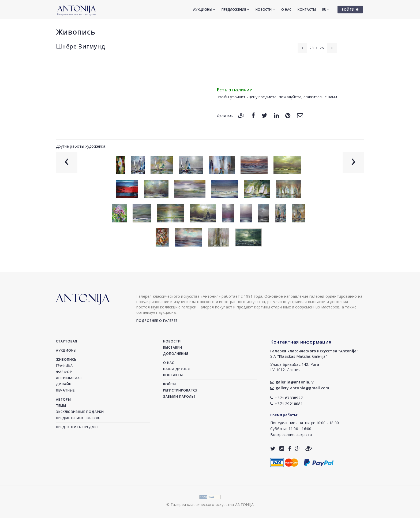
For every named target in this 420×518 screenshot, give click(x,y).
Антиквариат (69, 378)
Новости (265, 10)
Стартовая (67, 341)
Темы (61, 406)
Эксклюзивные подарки (80, 412)
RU (326, 10)
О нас (286, 10)
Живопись (76, 32)
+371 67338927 (286, 398)
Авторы (63, 399)
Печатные (65, 390)
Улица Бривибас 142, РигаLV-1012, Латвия (295, 367)
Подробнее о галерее (157, 321)
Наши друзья (177, 369)
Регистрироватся (180, 390)
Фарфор (64, 372)
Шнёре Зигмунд (80, 46)
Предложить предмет (78, 427)
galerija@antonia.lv (292, 382)
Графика (64, 366)
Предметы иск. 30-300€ (78, 418)
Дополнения (176, 354)
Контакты (307, 10)
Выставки (173, 347)
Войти (170, 384)
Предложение (235, 10)
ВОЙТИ (350, 10)
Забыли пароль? (179, 396)
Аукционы (204, 10)
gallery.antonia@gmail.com (300, 388)
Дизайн (64, 384)
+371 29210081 (286, 404)
